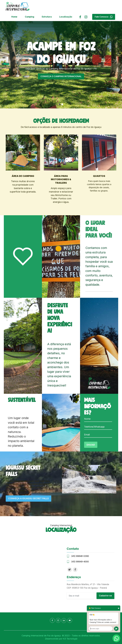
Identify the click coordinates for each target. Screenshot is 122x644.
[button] (8, 61)
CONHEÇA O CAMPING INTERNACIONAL (61, 76)
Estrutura (47, 17)
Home (14, 17)
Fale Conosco (104, 17)
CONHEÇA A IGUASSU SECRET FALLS (28, 498)
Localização (66, 17)
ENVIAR (91, 445)
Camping (30, 17)
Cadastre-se (105, 596)
